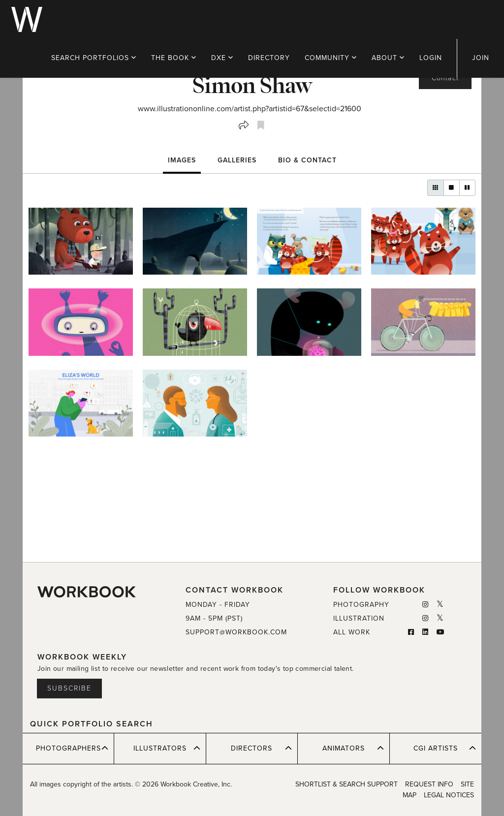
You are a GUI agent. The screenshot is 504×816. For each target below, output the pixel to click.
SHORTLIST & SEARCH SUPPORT (346, 784)
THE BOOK (174, 58)
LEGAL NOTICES (449, 795)
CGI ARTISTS (445, 748)
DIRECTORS (261, 748)
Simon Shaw (252, 85)
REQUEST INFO (429, 784)
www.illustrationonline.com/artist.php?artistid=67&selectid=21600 (250, 109)
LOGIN (431, 58)
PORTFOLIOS (94, 58)
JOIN (481, 58)
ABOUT (388, 58)
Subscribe (69, 688)
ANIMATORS (353, 748)
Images (182, 160)
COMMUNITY (331, 58)
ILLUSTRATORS (167, 748)
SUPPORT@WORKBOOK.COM (236, 632)
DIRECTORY (269, 58)
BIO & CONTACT (307, 160)
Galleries (237, 160)
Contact (445, 78)
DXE (222, 58)
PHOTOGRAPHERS (72, 748)
